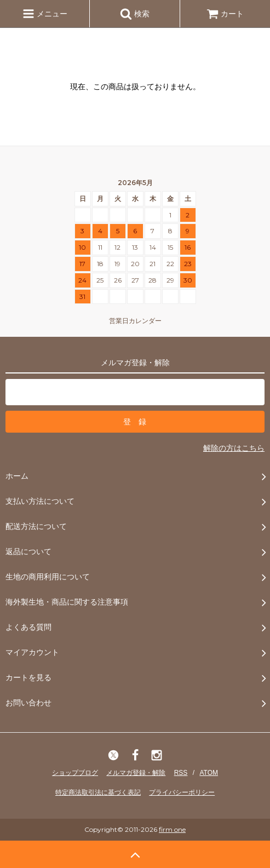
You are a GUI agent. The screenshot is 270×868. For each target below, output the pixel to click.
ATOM (209, 773)
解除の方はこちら (234, 448)
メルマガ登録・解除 (136, 773)
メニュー (45, 14)
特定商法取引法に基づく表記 (98, 792)
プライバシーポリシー (182, 792)
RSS (181, 773)
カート (225, 14)
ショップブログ (75, 773)
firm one (172, 829)
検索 (135, 14)
